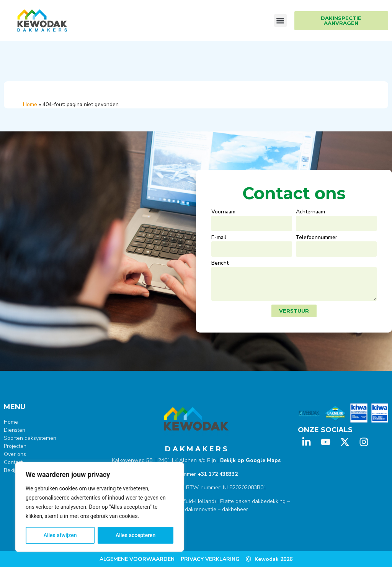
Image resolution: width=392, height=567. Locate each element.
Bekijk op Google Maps (250, 460)
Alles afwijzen (60, 535)
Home (30, 104)
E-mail (219, 238)
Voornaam (223, 212)
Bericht (220, 264)
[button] (280, 20)
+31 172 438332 (218, 474)
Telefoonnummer (317, 238)
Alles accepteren (136, 535)
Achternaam (310, 212)
